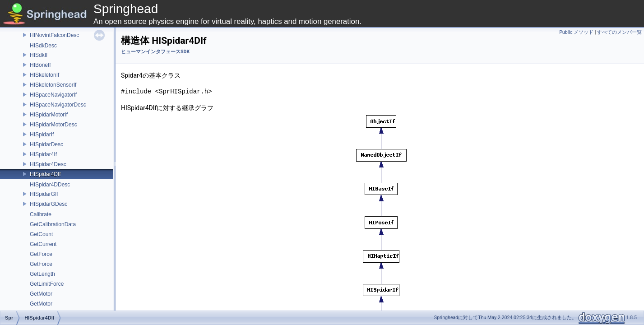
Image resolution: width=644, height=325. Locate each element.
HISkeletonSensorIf (53, 85)
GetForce (41, 254)
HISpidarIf (42, 135)
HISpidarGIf (44, 194)
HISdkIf (39, 55)
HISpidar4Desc (48, 164)
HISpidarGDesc (49, 204)
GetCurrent (43, 244)
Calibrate (41, 214)
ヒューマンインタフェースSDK (155, 52)
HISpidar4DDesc (50, 185)
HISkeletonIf (44, 75)
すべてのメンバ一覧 (619, 32)
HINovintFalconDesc (54, 35)
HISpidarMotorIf (49, 115)
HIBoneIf (40, 65)
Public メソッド (576, 32)
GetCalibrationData (53, 224)
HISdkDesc (43, 46)
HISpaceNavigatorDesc (58, 105)
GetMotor (41, 294)
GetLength (42, 274)
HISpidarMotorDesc (53, 125)
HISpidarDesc (46, 144)
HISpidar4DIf (45, 174)
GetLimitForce (47, 284)
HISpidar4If (43, 154)
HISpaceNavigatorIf (53, 95)
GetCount (41, 234)
